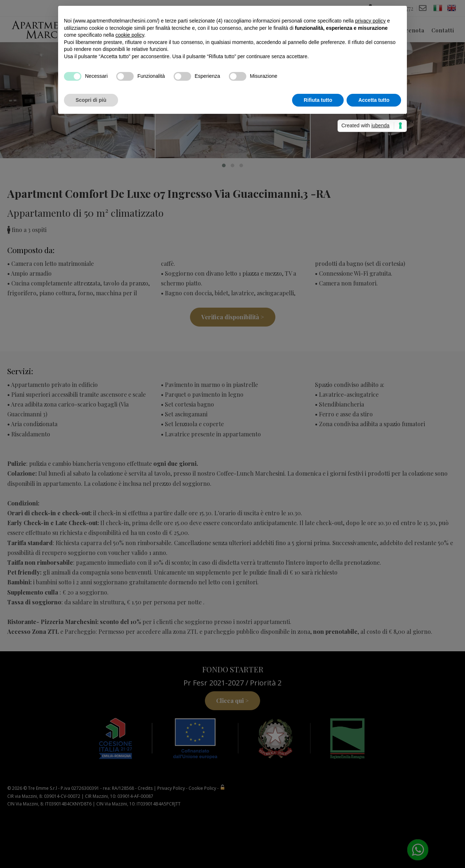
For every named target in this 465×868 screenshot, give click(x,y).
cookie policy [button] (130, 35)
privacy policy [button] (370, 21)
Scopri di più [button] (91, 100)
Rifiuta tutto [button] (318, 100)
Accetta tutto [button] (374, 100)
